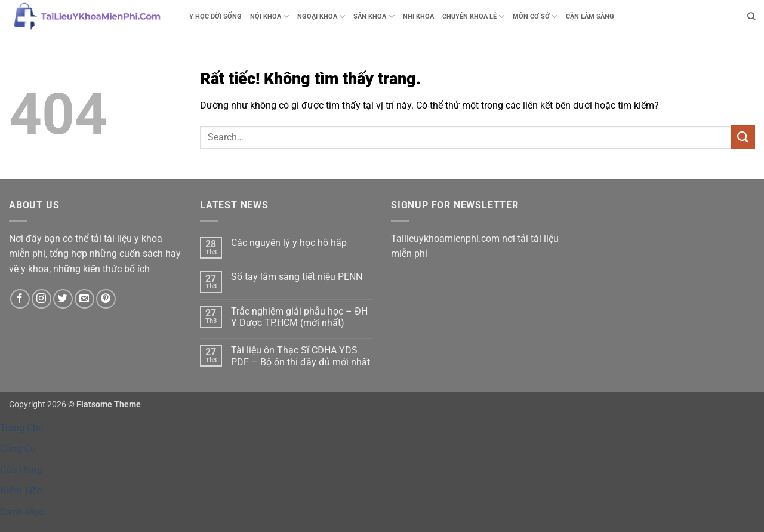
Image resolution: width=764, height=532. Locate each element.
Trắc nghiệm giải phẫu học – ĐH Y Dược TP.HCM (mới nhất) (299, 317)
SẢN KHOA (374, 16)
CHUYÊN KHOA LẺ (473, 16)
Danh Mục (22, 512)
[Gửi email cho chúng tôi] (84, 299)
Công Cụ (18, 449)
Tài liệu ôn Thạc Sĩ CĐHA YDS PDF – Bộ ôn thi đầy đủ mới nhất (301, 356)
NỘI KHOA (269, 16)
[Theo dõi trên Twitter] (63, 299)
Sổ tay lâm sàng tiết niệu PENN (297, 277)
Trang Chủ (22, 428)
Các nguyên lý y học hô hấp (289, 243)
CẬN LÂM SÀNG (590, 16)
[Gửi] (743, 137)
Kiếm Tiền (21, 491)
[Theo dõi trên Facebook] (20, 299)
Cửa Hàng (21, 470)
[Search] (751, 16)
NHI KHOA (418, 16)
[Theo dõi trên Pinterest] (106, 299)
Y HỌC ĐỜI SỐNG (215, 16)
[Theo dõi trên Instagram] (41, 299)
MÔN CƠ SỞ (535, 16)
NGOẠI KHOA (321, 16)
